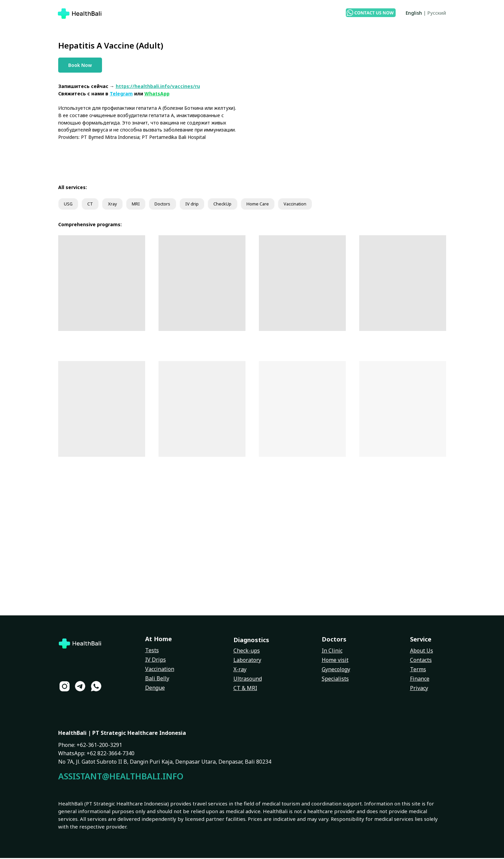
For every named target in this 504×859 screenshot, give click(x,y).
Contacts (421, 661)
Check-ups (247, 652)
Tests (152, 651)
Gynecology (336, 670)
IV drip (203, 205)
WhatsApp (157, 94)
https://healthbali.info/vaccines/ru (158, 86)
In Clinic (332, 652)
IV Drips (156, 661)
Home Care (273, 205)
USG (69, 205)
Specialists (335, 680)
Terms (418, 670)
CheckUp (235, 205)
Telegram (121, 94)
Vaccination (314, 205)
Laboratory (247, 661)
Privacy (419, 689)
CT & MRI (245, 689)
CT (93, 205)
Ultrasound (248, 680)
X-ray (240, 670)
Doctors (171, 205)
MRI (142, 205)
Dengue (155, 689)
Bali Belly (157, 679)
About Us (422, 652)
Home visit (335, 661)
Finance (420, 680)
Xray (116, 205)
